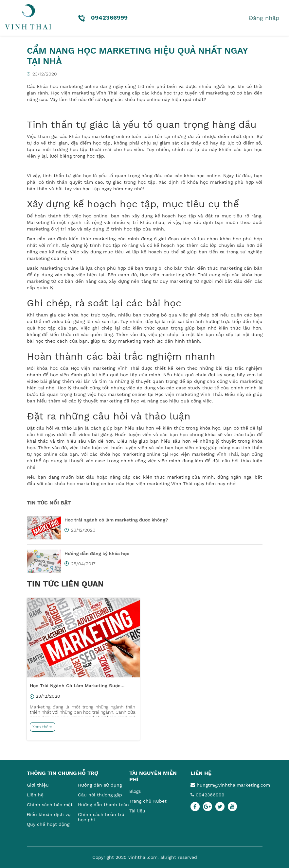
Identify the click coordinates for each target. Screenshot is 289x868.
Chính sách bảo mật (50, 805)
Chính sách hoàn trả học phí (101, 817)
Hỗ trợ (88, 773)
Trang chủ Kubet (148, 801)
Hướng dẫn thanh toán (103, 805)
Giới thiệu (38, 785)
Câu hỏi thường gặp (100, 795)
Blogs (135, 791)
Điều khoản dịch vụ (49, 814)
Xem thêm (42, 727)
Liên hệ (35, 795)
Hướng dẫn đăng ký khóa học (97, 553)
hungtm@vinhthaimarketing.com (226, 785)
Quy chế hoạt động (48, 824)
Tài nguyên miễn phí (153, 776)
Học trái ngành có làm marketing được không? (116, 520)
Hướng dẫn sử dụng (100, 785)
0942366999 (208, 795)
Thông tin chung (52, 773)
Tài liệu (137, 811)
